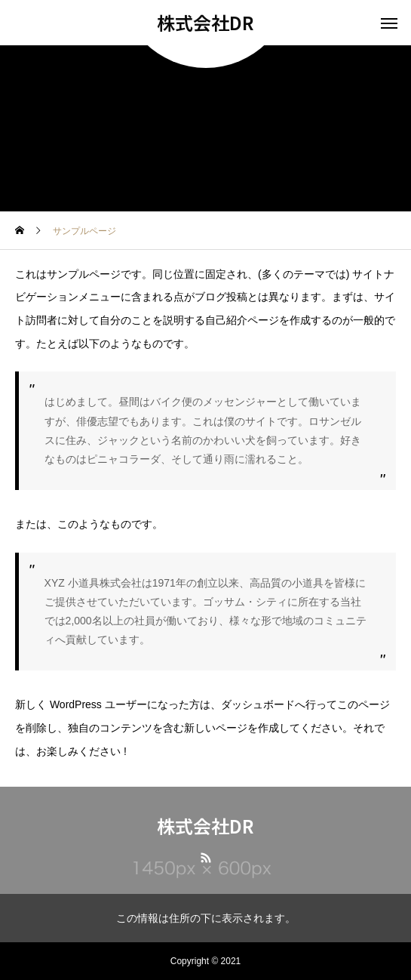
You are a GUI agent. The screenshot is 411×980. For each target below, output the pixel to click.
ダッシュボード (258, 704)
